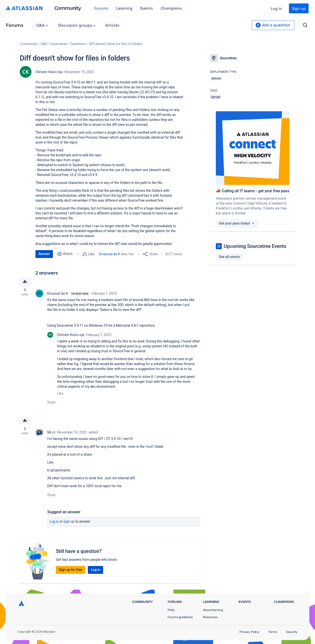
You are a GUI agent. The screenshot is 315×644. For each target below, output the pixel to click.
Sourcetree (59, 44)
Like (60, 393)
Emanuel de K (110, 254)
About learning (213, 610)
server (216, 97)
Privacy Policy (249, 632)
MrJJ (51, 432)
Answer (44, 254)
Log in (276, 8)
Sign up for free (71, 570)
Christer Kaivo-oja (49, 72)
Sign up (299, 8)
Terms (273, 632)
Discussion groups (77, 25)
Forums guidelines (180, 617)
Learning (124, 8)
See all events (229, 257)
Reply (51, 402)
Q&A (42, 25)
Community (68, 8)
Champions (171, 8)
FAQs (171, 610)
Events (147, 8)
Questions (78, 44)
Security (292, 632)
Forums (101, 8)
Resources (210, 617)
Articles (112, 25)
